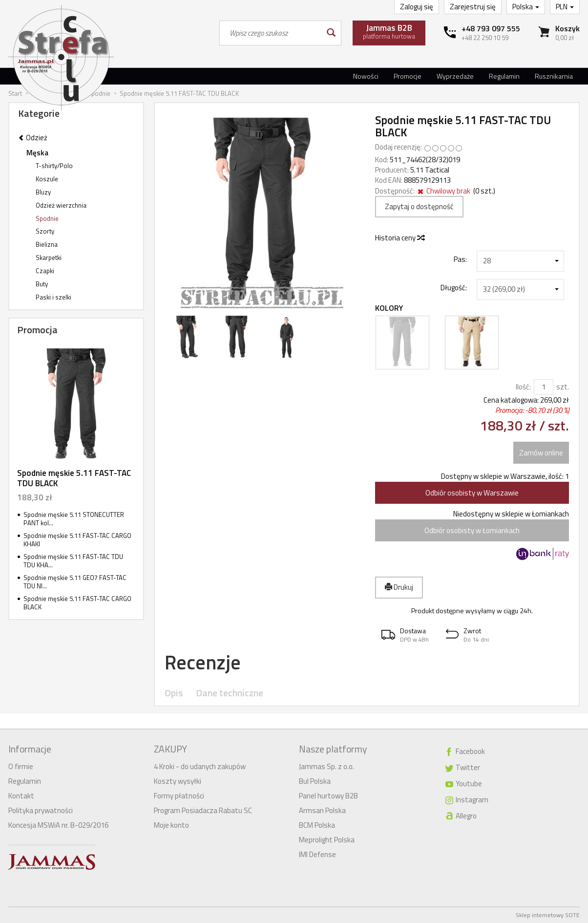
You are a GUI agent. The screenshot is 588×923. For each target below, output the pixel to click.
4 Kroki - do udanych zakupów (200, 766)
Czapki (45, 271)
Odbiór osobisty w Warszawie (472, 493)
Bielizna (47, 244)
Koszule (47, 179)
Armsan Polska (322, 810)
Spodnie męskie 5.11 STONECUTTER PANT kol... (74, 519)
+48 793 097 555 (491, 28)
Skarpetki (49, 258)
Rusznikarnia (554, 76)
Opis (174, 693)
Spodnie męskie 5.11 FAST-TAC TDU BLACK (74, 478)
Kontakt (21, 796)
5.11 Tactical (430, 170)
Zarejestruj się (473, 7)
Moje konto (171, 825)
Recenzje (203, 662)
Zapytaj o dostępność (419, 206)
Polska (526, 7)
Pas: (460, 259)
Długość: (454, 287)
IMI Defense (317, 854)
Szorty (45, 231)
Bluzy (43, 192)
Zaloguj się (417, 7)
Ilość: (523, 387)
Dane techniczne (230, 693)
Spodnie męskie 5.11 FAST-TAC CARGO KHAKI (77, 540)
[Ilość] (544, 387)
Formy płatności (179, 796)
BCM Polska (317, 825)
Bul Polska (315, 781)
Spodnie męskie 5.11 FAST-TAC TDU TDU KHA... (73, 561)
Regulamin (504, 76)
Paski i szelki (53, 297)
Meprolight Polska (327, 840)
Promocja (37, 330)
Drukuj (399, 587)
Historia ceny (399, 238)
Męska (37, 153)
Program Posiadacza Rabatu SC (203, 810)
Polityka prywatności (41, 810)
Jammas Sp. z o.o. (326, 766)
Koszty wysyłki (178, 781)
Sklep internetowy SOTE (548, 915)
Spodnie (47, 218)
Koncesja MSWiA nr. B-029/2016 (58, 825)
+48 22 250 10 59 (485, 38)
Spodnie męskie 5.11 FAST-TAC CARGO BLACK (77, 603)
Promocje (408, 76)
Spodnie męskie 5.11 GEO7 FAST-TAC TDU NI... (75, 582)
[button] (407, 635)
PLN (565, 7)
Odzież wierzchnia (61, 205)
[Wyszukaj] (330, 33)
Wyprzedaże (455, 76)
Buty (42, 284)
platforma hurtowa (389, 31)
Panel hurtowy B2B (328, 796)
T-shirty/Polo (54, 166)
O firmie (21, 766)
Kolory (389, 308)
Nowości (366, 76)
